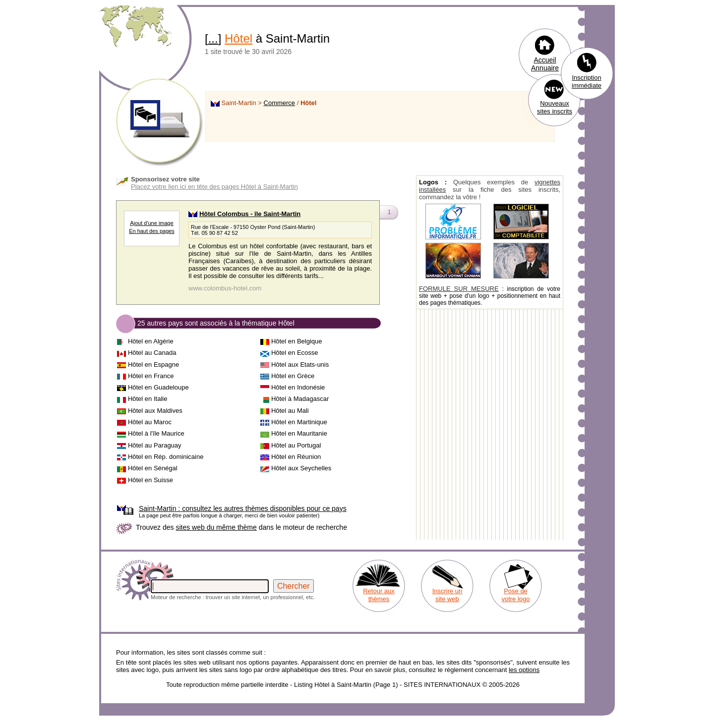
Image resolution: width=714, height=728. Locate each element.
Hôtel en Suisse (150, 480)
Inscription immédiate (587, 82)
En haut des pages (152, 231)
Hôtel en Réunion (296, 457)
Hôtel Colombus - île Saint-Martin (250, 214)
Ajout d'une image (152, 223)
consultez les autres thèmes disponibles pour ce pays (243, 508)
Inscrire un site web (447, 595)
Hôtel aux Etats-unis (300, 364)
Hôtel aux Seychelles (301, 468)
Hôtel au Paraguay (155, 445)
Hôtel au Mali (290, 411)
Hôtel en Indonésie (298, 387)
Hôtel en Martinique (299, 422)
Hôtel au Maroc (150, 422)
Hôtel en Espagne (153, 364)
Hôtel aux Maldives (155, 411)
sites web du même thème (216, 527)
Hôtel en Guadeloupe (158, 387)
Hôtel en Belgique (297, 341)
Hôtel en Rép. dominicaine (166, 457)
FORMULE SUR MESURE (459, 289)
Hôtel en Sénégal (153, 468)
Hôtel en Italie (148, 399)
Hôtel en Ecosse (295, 353)
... (213, 38)
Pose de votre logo (515, 595)
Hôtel (238, 38)
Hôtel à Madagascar (300, 399)
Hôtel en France (151, 376)
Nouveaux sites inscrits (555, 107)
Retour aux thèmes (379, 595)
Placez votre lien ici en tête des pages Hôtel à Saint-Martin (214, 187)
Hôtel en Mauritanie (299, 433)
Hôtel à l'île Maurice (156, 433)
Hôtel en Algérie (151, 341)
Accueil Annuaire (545, 64)
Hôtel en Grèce (293, 376)
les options (524, 670)
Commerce (280, 103)
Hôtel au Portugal (296, 445)
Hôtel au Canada (152, 353)
